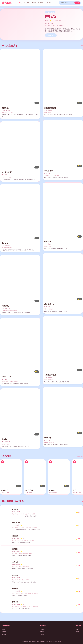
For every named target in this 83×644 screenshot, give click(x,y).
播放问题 (42, 629)
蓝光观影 (51, 35)
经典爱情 (41, 3)
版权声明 (42, 632)
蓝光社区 (49, 3)
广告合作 (42, 634)
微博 (77, 632)
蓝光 (7, 3)
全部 (81, 46)
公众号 (78, 629)
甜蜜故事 (4, 629)
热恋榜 (34, 3)
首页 (20, 3)
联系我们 (4, 632)
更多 (81, 502)
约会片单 (27, 3)
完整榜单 (80, 456)
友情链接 (4, 634)
